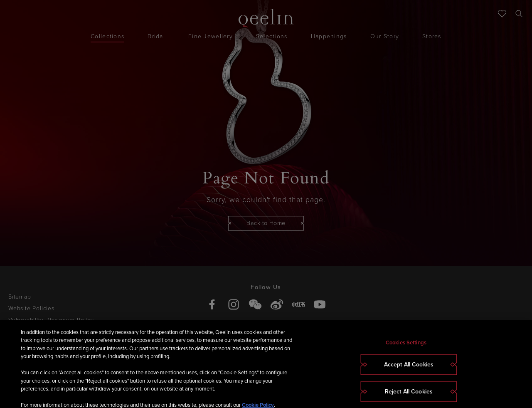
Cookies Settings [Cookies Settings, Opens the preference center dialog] (406, 350)
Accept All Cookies (409, 372)
